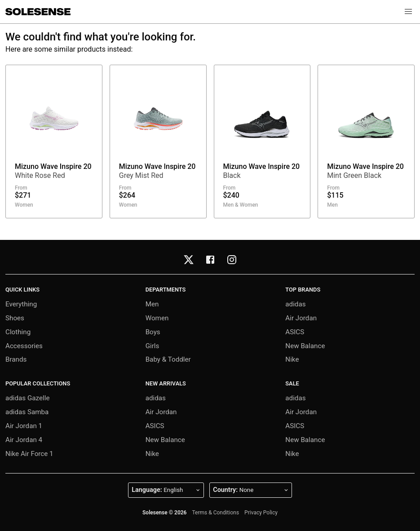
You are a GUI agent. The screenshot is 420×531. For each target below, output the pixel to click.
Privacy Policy (261, 513)
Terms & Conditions (215, 513)
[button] (408, 12)
